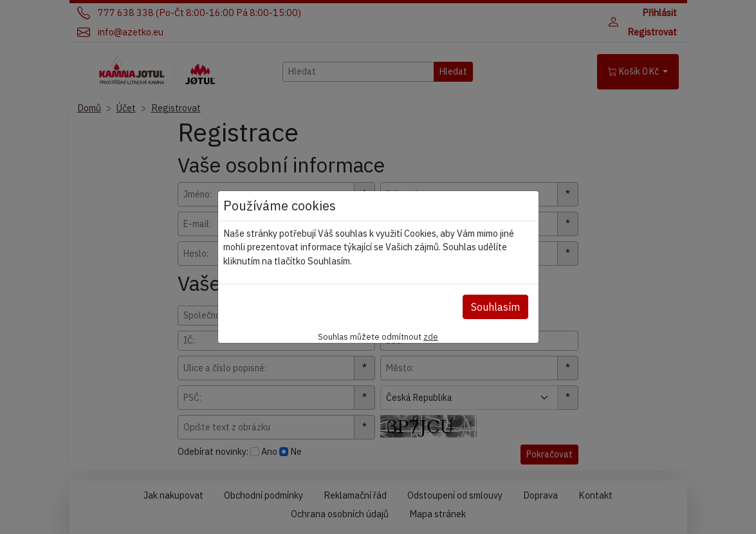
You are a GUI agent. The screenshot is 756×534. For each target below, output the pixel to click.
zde (431, 336)
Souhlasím (495, 307)
